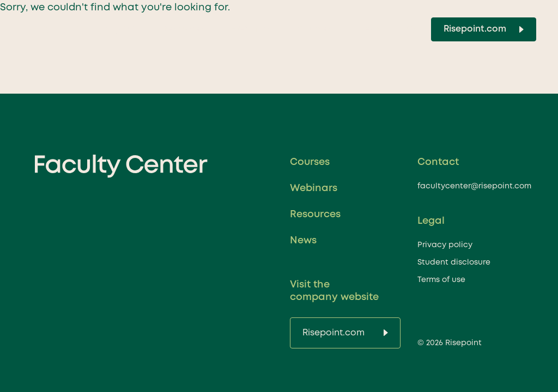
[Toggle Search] (411, 29)
